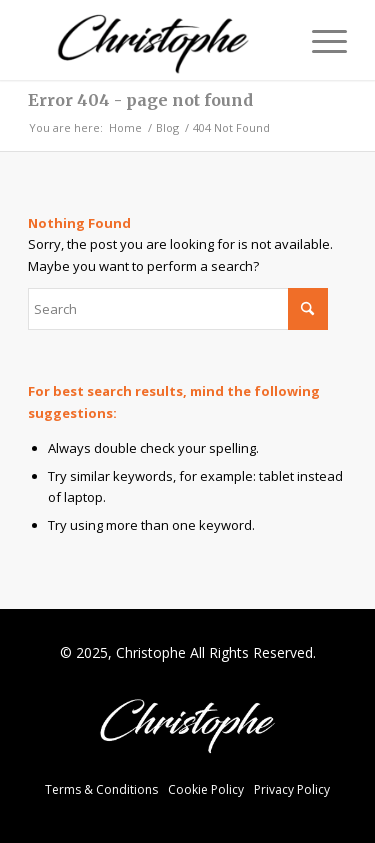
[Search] (178, 309)
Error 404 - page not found (140, 100)
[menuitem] (319, 40)
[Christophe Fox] (155, 40)
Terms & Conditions (101, 789)
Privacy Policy (292, 789)
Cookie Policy (206, 789)
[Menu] (319, 40)
